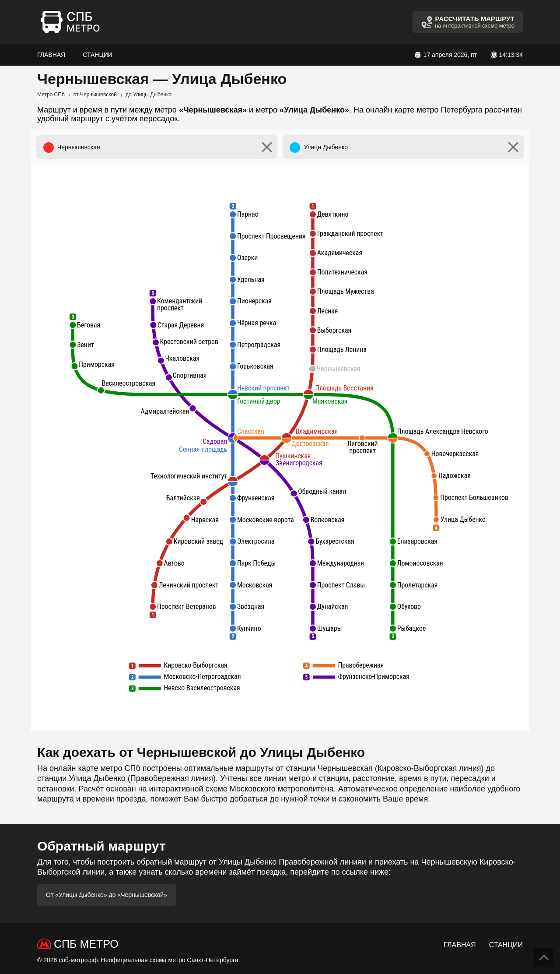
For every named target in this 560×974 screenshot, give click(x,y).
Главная (51, 55)
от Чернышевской (95, 95)
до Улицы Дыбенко (149, 95)
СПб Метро (86, 944)
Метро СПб (51, 95)
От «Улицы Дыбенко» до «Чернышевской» (107, 895)
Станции (98, 55)
